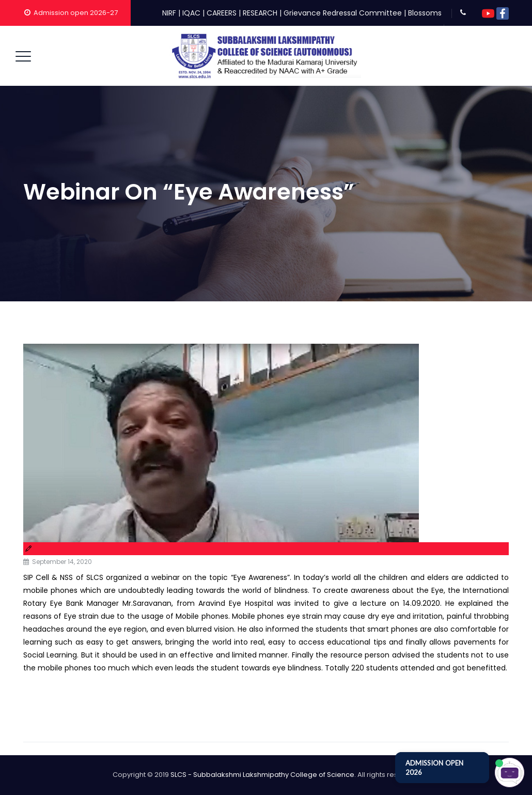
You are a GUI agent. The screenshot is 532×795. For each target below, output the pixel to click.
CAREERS (222, 13)
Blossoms (425, 13)
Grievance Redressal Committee (343, 13)
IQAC (191, 13)
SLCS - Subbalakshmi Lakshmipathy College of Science (262, 775)
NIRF (169, 13)
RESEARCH (260, 13)
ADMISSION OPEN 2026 (434, 768)
